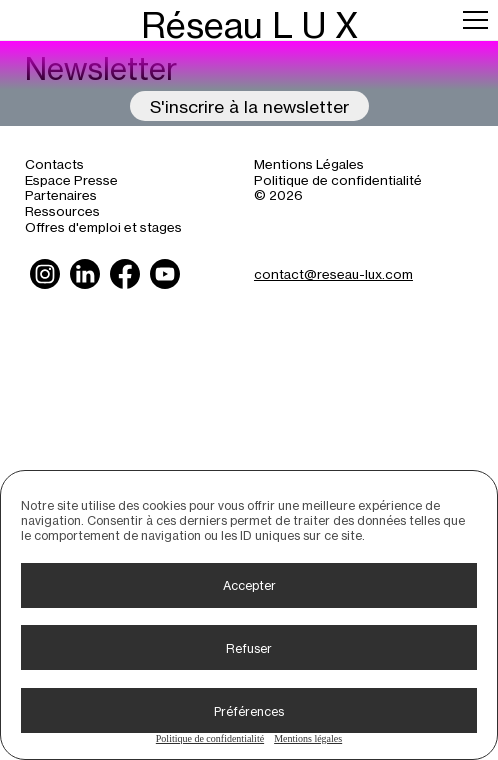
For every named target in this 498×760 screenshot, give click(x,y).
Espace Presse (71, 179)
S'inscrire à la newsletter (249, 106)
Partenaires (61, 194)
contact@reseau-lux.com (333, 273)
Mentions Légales (309, 163)
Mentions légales (308, 738)
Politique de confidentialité (210, 738)
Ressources (62, 210)
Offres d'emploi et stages (103, 226)
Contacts (54, 163)
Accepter (249, 585)
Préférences (249, 711)
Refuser (249, 648)
